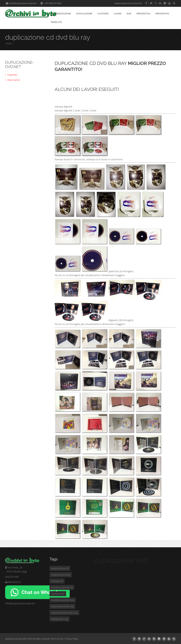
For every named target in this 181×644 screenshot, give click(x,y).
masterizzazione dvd (63, 600)
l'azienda (11, 75)
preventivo (143, 14)
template (56, 22)
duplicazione (84, 14)
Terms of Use (57, 639)
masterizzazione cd (62, 587)
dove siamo (13, 80)
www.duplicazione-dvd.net (128, 3)
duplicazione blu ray (62, 606)
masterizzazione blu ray (64, 613)
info (7, 603)
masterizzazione (61, 14)
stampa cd (57, 581)
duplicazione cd (60, 568)
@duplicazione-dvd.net (22, 603)
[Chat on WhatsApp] (37, 598)
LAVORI (118, 14)
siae (129, 14)
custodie (103, 14)
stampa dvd (58, 594)
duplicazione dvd (61, 575)
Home (9, 43)
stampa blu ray (60, 619)
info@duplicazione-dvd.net (21, 3)
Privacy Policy (72, 639)
